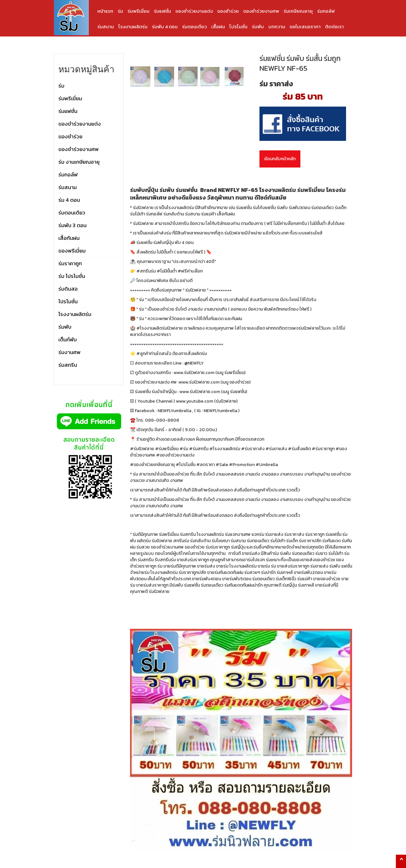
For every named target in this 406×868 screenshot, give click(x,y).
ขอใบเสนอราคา (305, 26)
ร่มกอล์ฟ (326, 11)
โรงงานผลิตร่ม (133, 26)
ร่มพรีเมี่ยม (138, 11)
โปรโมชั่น (238, 26)
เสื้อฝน (218, 26)
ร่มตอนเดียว (194, 26)
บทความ (277, 26)
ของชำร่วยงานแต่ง (194, 11)
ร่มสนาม (106, 26)
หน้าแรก (105, 11)
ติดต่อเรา (334, 26)
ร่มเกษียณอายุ (298, 11)
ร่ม (120, 11)
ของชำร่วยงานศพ (261, 11)
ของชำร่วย (228, 11)
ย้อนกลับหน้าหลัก (280, 159)
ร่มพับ (258, 26)
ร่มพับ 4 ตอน (165, 26)
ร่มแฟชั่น (162, 11)
